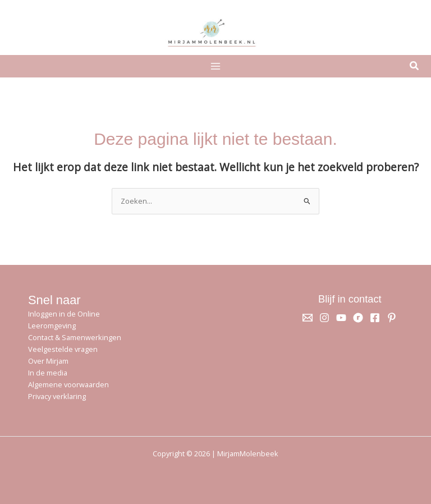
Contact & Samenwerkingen (75, 337)
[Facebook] (375, 318)
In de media (48, 373)
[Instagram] (324, 318)
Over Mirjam (48, 361)
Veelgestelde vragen (63, 349)
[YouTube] (341, 318)
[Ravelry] (358, 318)
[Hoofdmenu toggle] (215, 66)
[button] (415, 67)
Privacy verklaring (57, 396)
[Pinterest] (392, 318)
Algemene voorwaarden (68, 384)
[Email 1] (308, 318)
